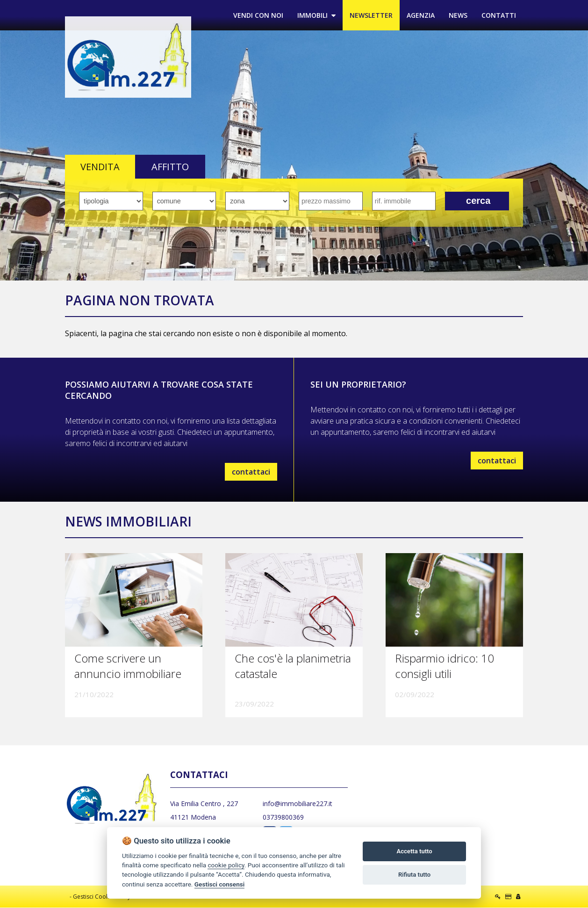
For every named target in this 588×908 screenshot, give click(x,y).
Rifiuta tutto (414, 875)
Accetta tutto (414, 851)
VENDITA (100, 167)
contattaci (251, 472)
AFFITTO (170, 167)
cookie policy (226, 865)
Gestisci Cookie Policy (102, 897)
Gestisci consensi (219, 884)
